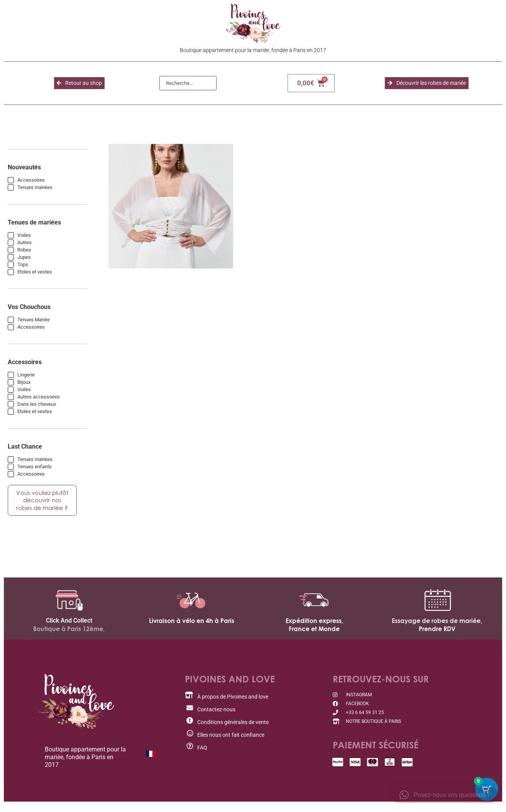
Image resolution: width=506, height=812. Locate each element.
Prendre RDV (437, 635)
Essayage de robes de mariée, (437, 627)
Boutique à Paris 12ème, (69, 635)
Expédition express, (314, 627)
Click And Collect (69, 627)
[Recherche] (188, 83)
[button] (444, 795)
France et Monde (314, 635)
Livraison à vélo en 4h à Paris (192, 627)
